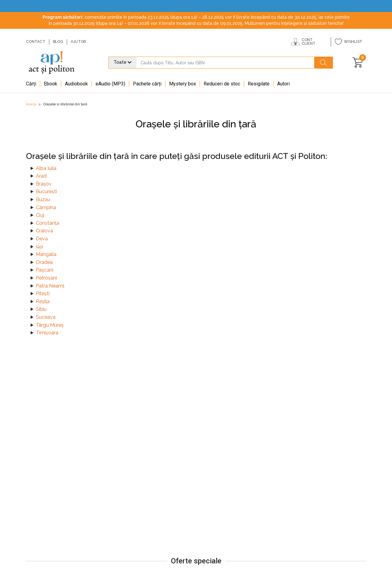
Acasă (31, 104)
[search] (225, 63)
